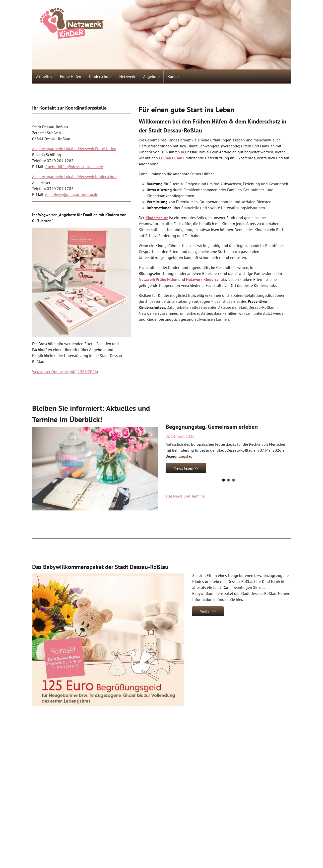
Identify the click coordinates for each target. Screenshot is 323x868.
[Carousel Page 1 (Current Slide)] (223, 480)
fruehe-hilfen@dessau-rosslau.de (74, 167)
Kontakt (174, 76)
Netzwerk (127, 76)
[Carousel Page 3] (233, 480)
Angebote (151, 76)
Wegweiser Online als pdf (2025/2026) (65, 372)
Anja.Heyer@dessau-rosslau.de (72, 194)
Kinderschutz (100, 76)
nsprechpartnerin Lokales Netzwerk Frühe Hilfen (75, 149)
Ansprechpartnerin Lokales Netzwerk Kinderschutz (75, 177)
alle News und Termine (185, 496)
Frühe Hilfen (71, 76)
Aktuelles (44, 76)
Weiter (205, 611)
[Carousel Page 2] (228, 480)
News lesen (183, 468)
